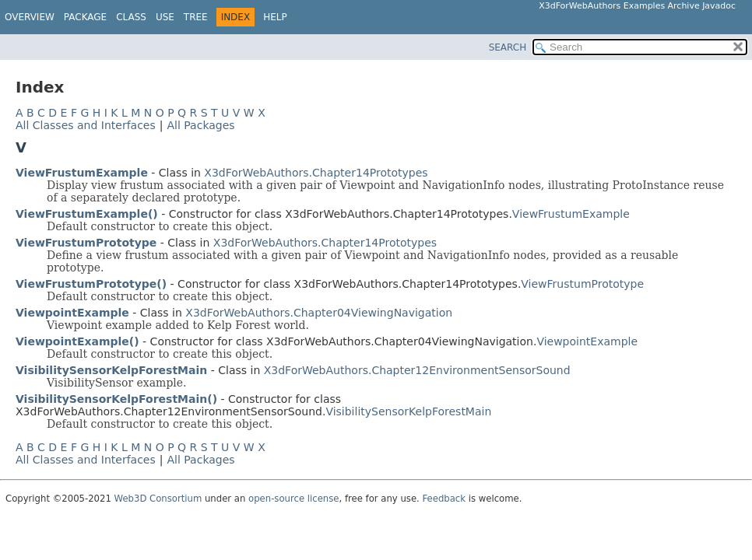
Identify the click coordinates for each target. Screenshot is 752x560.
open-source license (293, 499)
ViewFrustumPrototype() (91, 284)
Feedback (445, 499)
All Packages (200, 125)
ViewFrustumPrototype (86, 243)
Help (275, 17)
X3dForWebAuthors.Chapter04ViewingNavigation (319, 313)
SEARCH (508, 47)
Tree (196, 17)
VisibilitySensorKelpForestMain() (116, 399)
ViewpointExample (72, 313)
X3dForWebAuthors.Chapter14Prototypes (316, 173)
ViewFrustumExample (82, 173)
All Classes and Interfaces (86, 125)
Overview (30, 17)
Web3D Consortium (158, 499)
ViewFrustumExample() (87, 214)
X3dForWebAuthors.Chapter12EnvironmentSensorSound (417, 370)
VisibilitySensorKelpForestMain (111, 370)
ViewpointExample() (77, 341)
